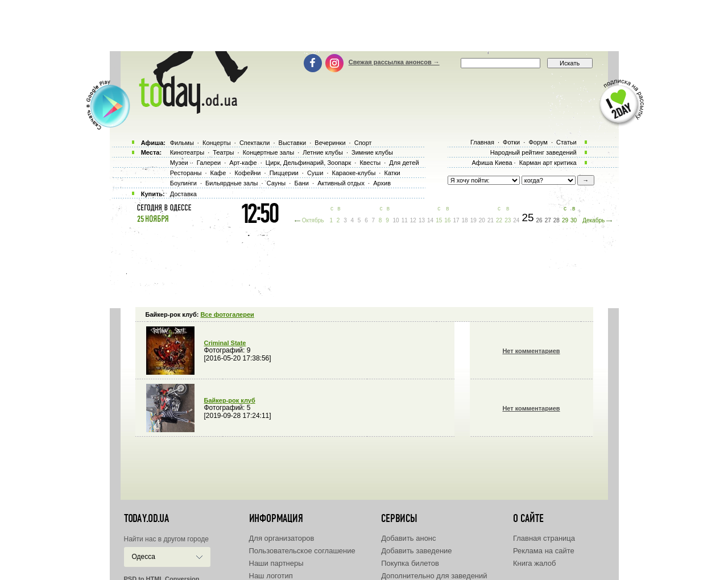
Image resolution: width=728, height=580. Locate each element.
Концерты (217, 143)
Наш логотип (271, 576)
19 (473, 220)
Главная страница (544, 538)
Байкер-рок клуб (230, 400)
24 (516, 220)
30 (574, 220)
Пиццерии (284, 173)
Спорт (363, 143)
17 (456, 220)
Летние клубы (323, 152)
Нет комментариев (531, 351)
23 (508, 220)
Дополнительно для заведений (434, 576)
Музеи (179, 163)
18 (465, 220)
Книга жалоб (535, 563)
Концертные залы (268, 152)
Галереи (209, 163)
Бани (301, 183)
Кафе (218, 173)
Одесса (144, 557)
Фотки (511, 142)
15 (439, 220)
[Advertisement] (364, 26)
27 (548, 220)
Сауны (276, 183)
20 (482, 220)
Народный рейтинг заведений (533, 152)
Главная (482, 142)
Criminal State (225, 343)
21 (491, 220)
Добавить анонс (408, 538)
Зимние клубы (372, 152)
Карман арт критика (548, 163)
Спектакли (255, 143)
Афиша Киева (492, 163)
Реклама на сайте (544, 551)
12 (413, 220)
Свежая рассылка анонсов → (394, 62)
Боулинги (183, 183)
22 (499, 220)
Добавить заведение (416, 551)
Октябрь (313, 220)
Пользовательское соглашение (302, 551)
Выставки (293, 143)
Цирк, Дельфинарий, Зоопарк (308, 163)
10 (396, 220)
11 (405, 220)
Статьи (566, 142)
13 (422, 220)
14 (430, 220)
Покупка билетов (410, 563)
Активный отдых (341, 183)
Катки (392, 173)
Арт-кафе (243, 163)
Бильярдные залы (231, 183)
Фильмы (182, 143)
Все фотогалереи (227, 314)
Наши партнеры (276, 563)
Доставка (183, 194)
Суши (315, 173)
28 (557, 220)
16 (447, 220)
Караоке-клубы (354, 173)
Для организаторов (282, 538)
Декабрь (593, 220)
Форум (538, 142)
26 (539, 220)
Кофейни (247, 173)
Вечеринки (330, 143)
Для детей (404, 163)
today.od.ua (146, 519)
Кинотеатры (187, 152)
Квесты (370, 163)
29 (565, 220)
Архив (382, 183)
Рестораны (186, 173)
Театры (223, 152)
